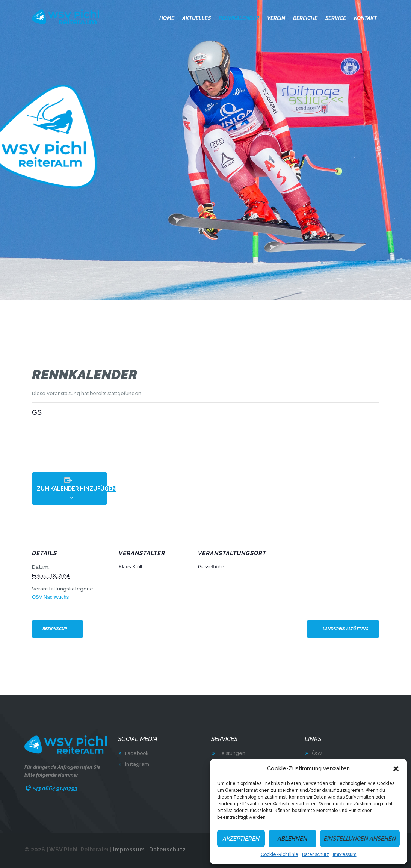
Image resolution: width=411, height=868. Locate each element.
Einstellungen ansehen (360, 839)
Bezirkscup (55, 629)
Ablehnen (292, 839)
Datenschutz (316, 854)
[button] (396, 769)
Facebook (137, 753)
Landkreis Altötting (346, 629)
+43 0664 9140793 (55, 788)
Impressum (345, 854)
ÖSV (317, 753)
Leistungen (232, 753)
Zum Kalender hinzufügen (76, 489)
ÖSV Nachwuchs (50, 597)
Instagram (137, 764)
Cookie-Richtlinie (280, 854)
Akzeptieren (241, 839)
